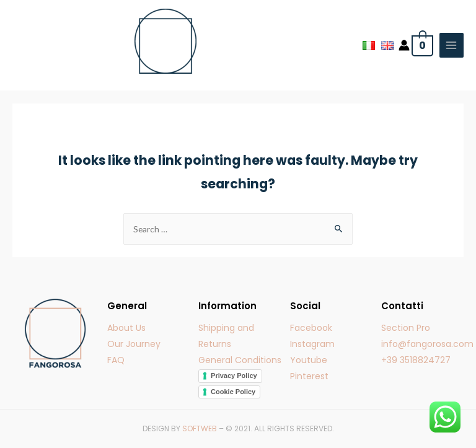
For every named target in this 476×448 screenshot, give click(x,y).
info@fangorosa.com (427, 344)
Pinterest (309, 376)
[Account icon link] (404, 45)
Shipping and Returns (226, 336)
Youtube (309, 360)
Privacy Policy (234, 376)
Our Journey (134, 344)
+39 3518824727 (416, 360)
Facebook (311, 328)
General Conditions (240, 360)
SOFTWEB (200, 428)
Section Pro (406, 328)
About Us (126, 328)
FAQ (116, 360)
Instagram (312, 344)
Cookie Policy (233, 392)
